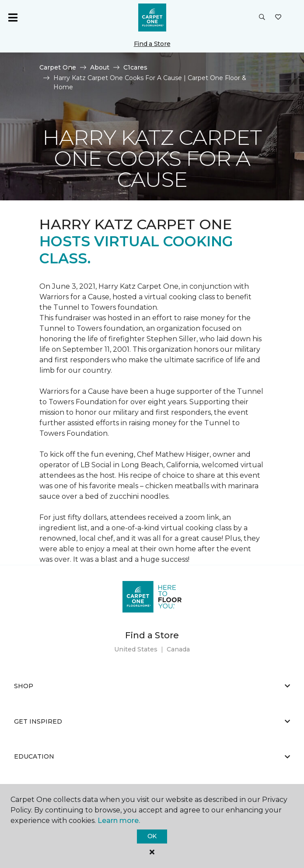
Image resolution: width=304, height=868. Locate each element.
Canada (178, 649)
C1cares (135, 67)
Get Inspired (152, 721)
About (100, 67)
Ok (152, 836)
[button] (262, 17)
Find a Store (152, 44)
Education (152, 756)
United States (136, 649)
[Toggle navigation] (13, 17)
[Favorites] (278, 17)
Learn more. (119, 821)
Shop (152, 686)
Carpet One (58, 67)
